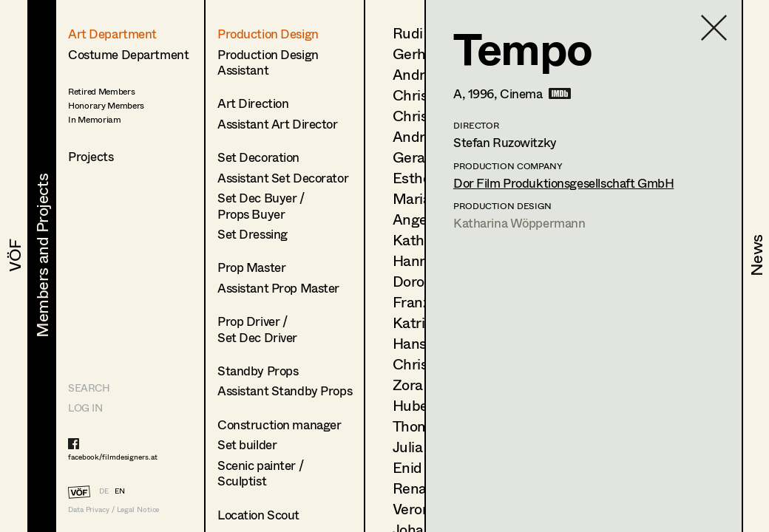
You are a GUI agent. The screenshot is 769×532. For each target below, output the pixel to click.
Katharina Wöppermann (519, 223)
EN (120, 491)
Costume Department (128, 54)
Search (89, 388)
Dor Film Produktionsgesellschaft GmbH (563, 183)
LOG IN (85, 407)
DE (104, 491)
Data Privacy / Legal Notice (114, 509)
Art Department (112, 34)
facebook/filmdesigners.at (113, 457)
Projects (91, 156)
